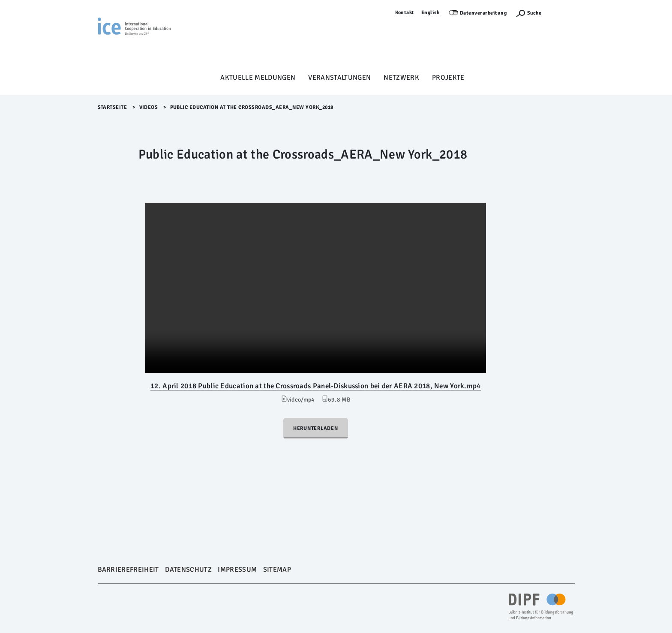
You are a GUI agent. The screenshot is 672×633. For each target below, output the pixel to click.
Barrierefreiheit (128, 570)
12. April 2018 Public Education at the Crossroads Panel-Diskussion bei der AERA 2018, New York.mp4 (316, 386)
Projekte (448, 78)
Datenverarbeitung (483, 13)
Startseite (112, 107)
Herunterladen (316, 428)
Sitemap (277, 570)
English (431, 13)
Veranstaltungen (339, 78)
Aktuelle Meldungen (258, 78)
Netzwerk (401, 78)
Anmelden (562, 13)
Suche (534, 13)
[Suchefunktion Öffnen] (528, 13)
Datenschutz (188, 570)
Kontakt (405, 13)
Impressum (237, 570)
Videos (149, 107)
